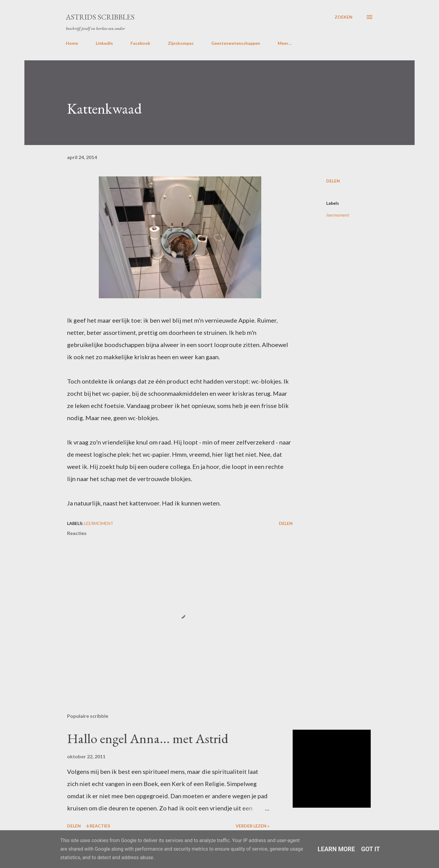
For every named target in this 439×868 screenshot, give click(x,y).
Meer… (285, 43)
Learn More (336, 849)
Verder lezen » (253, 826)
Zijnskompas (181, 43)
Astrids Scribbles (100, 17)
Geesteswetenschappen (236, 43)
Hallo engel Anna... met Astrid (148, 738)
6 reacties (98, 826)
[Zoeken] (344, 17)
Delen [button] (333, 181)
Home (72, 43)
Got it (371, 849)
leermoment (337, 215)
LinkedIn (104, 43)
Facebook (140, 43)
